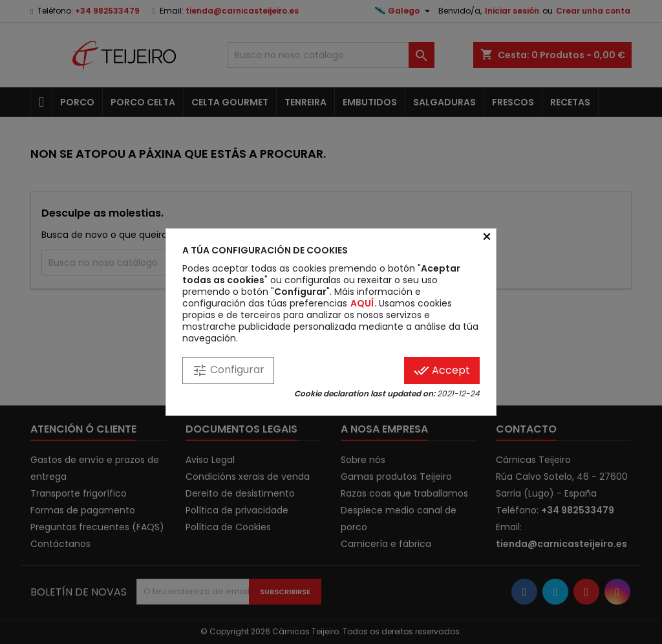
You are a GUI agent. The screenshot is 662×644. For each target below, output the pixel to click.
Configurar (228, 370)
